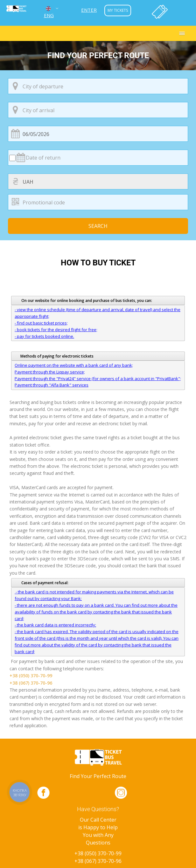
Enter (89, 10)
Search (98, 226)
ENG (49, 12)
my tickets (118, 10)
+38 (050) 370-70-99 (31, 676)
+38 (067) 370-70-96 (31, 683)
